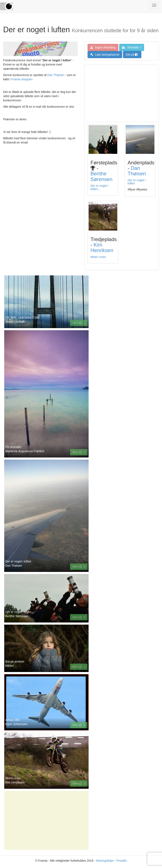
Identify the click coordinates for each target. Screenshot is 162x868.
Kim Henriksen (102, 248)
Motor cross (98, 257)
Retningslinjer (105, 861)
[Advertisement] (121, 93)
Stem (79, 323)
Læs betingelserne (105, 55)
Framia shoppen (22, 79)
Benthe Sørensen (101, 176)
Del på (132, 55)
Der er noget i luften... (99, 187)
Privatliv (122, 861)
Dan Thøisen (56, 75)
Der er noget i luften (137, 182)
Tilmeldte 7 (132, 47)
